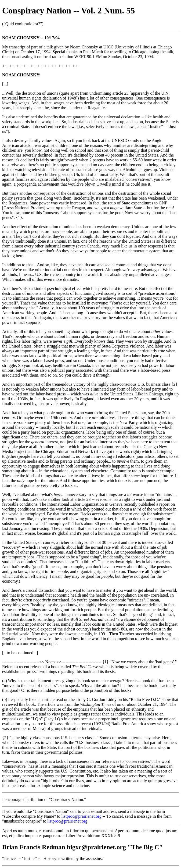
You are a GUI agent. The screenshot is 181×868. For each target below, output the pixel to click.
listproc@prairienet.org (82, 816)
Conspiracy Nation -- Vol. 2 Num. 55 (68, 10)
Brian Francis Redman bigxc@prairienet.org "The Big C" (82, 847)
